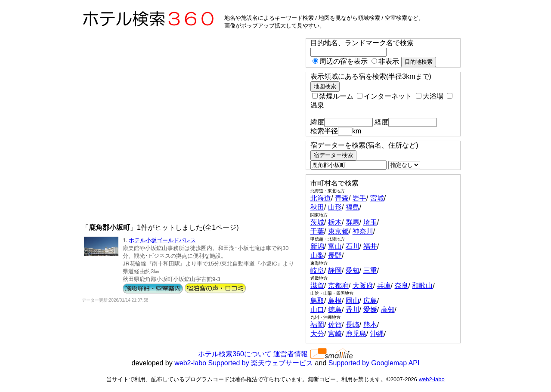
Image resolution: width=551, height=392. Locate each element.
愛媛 (370, 310)
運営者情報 (291, 354)
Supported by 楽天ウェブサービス (261, 363)
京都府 (338, 286)
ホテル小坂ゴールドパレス (162, 240)
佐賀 (335, 325)
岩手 (359, 198)
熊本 (370, 325)
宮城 (377, 198)
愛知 (353, 270)
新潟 (317, 246)
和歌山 (422, 286)
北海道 (321, 198)
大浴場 (430, 96)
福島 (353, 207)
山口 (317, 310)
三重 (370, 270)
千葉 (317, 231)
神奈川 (363, 231)
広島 (370, 301)
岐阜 (317, 270)
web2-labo (190, 363)
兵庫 (384, 286)
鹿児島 (356, 334)
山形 (335, 207)
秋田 (317, 207)
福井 (370, 246)
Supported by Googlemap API (374, 363)
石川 (353, 246)
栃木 (335, 222)
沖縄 (377, 334)
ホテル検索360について (235, 354)
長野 (335, 255)
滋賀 (317, 286)
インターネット (384, 96)
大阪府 (363, 286)
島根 (335, 301)
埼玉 (370, 222)
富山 (335, 246)
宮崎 (335, 334)
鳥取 (317, 301)
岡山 (353, 301)
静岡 (335, 270)
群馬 (353, 222)
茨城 (317, 222)
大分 (317, 334)
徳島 (335, 310)
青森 (342, 198)
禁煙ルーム (333, 96)
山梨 (317, 255)
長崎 (353, 325)
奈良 (402, 286)
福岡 (317, 325)
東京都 (338, 231)
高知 (388, 310)
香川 (353, 310)
